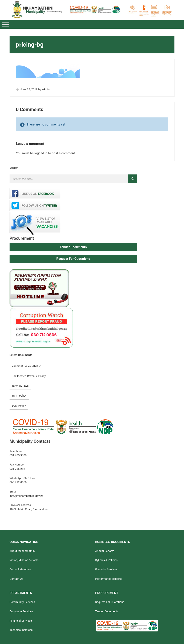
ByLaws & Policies (106, 560)
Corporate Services (21, 611)
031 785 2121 (18, 469)
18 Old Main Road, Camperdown (29, 509)
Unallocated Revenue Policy (29, 376)
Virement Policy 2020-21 (27, 366)
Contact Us (16, 579)
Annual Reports (105, 551)
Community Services (22, 602)
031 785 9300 (18, 455)
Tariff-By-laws (20, 386)
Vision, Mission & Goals (24, 560)
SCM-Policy (19, 406)
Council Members (20, 569)
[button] (73, 247)
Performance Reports (108, 579)
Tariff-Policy (19, 396)
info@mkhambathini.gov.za (26, 496)
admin (46, 89)
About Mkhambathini (22, 551)
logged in (41, 153)
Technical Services (21, 630)
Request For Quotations (110, 602)
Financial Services (106, 569)
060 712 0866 (18, 482)
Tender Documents (107, 611)
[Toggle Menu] (6, 24)
